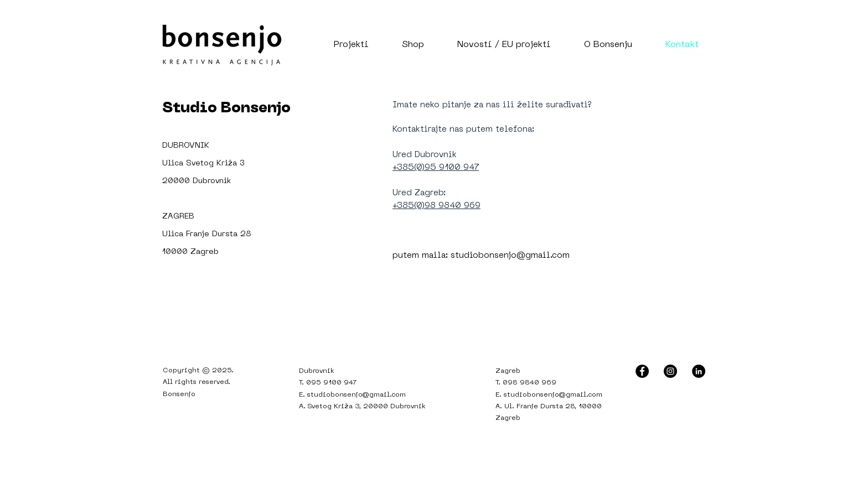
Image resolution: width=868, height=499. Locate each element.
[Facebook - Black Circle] (642, 371)
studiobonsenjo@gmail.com (510, 256)
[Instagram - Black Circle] (670, 371)
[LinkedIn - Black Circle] (699, 371)
